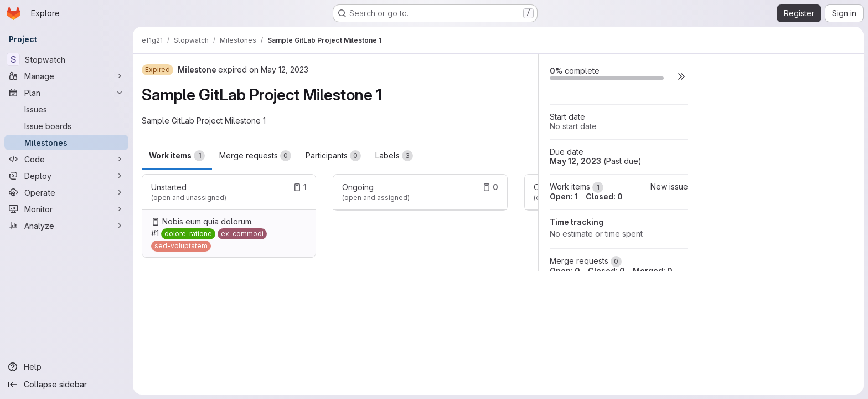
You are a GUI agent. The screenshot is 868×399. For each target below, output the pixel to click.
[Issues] (66, 109)
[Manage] (66, 76)
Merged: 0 (653, 271)
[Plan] (66, 93)
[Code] (66, 159)
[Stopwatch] (66, 59)
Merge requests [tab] (255, 156)
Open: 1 (564, 196)
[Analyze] (66, 226)
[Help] (66, 367)
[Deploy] (66, 176)
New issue (669, 186)
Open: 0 (565, 271)
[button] (681, 76)
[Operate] (66, 192)
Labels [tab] (394, 156)
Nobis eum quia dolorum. (208, 221)
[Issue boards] (66, 126)
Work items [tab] (177, 156)
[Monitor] (66, 209)
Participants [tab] (333, 156)
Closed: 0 (604, 196)
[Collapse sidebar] (66, 385)
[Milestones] (66, 142)
